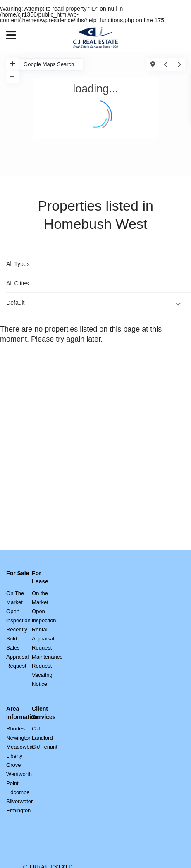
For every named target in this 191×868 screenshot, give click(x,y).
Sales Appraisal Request (17, 657)
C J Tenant (45, 747)
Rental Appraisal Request (43, 639)
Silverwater (19, 801)
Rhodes (16, 729)
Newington (19, 738)
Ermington (18, 810)
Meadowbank (22, 747)
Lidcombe (18, 792)
